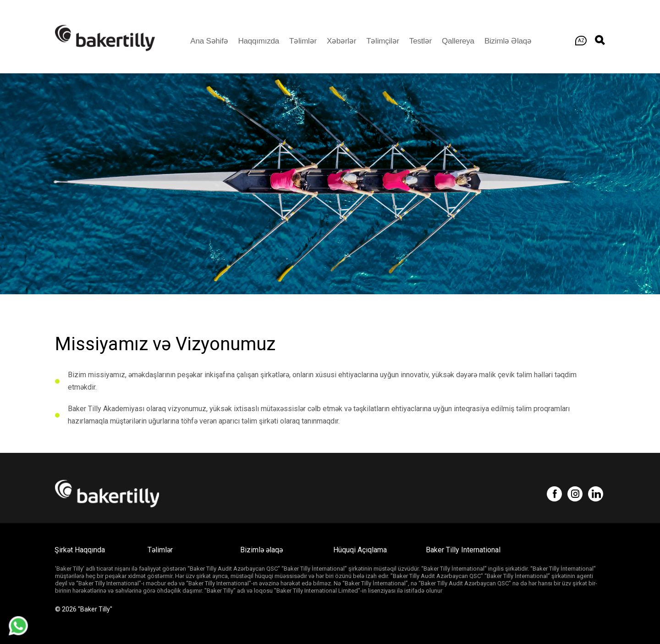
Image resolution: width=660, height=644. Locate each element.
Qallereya (458, 41)
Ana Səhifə (209, 41)
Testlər (421, 41)
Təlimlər (303, 41)
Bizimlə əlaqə (508, 41)
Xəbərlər (341, 41)
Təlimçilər (383, 41)
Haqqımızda (258, 41)
